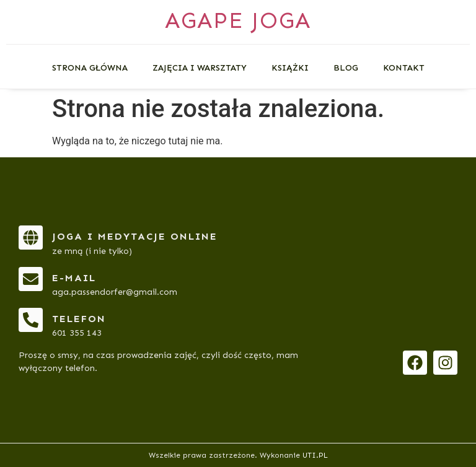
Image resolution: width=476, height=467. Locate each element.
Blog (346, 68)
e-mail (74, 278)
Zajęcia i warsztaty (200, 68)
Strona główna (90, 68)
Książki (290, 68)
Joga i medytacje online (135, 236)
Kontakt (404, 68)
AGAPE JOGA (238, 20)
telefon (79, 319)
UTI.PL (315, 455)
